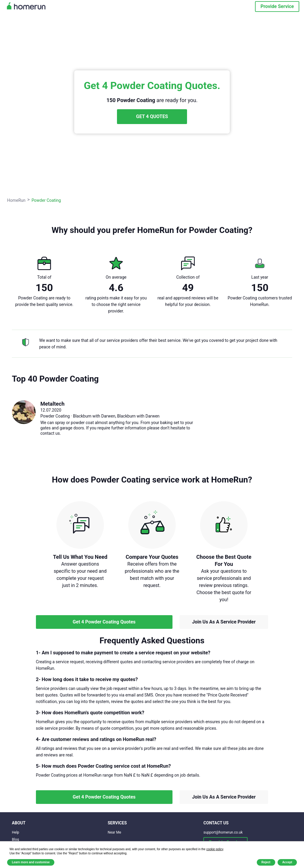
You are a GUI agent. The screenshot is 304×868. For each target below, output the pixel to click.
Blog (15, 840)
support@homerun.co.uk (223, 832)
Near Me (114, 832)
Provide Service (277, 6)
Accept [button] (287, 862)
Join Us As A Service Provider (224, 622)
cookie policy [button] (215, 849)
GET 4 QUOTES (152, 116)
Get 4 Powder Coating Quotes (104, 622)
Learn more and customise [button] (31, 862)
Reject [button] (266, 862)
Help (16, 832)
